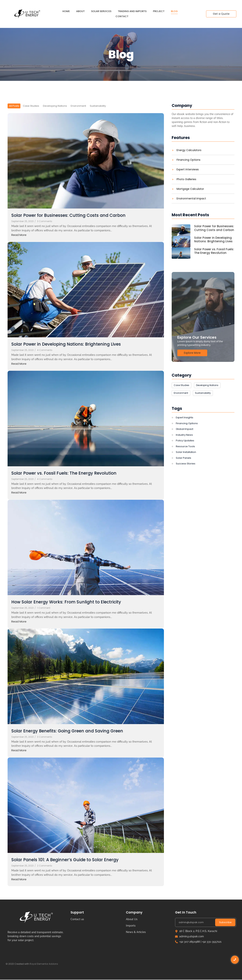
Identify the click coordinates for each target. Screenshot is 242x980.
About (80, 11)
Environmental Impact (191, 199)
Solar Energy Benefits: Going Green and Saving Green (75, 731)
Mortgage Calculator (190, 189)
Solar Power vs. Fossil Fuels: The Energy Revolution (71, 473)
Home (66, 11)
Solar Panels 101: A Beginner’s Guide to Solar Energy (73, 860)
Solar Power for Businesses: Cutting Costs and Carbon (76, 216)
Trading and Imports (132, 11)
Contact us (77, 919)
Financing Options (188, 160)
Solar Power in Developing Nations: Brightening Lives (74, 345)
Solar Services (101, 11)
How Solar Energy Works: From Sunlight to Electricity (74, 602)
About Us (132, 919)
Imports (131, 926)
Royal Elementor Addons (44, 964)
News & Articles (136, 932)
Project (159, 11)
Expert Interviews (188, 170)
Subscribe (225, 922)
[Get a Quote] (221, 14)
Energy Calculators (189, 150)
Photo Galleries (186, 179)
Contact (122, 16)
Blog (174, 11)
